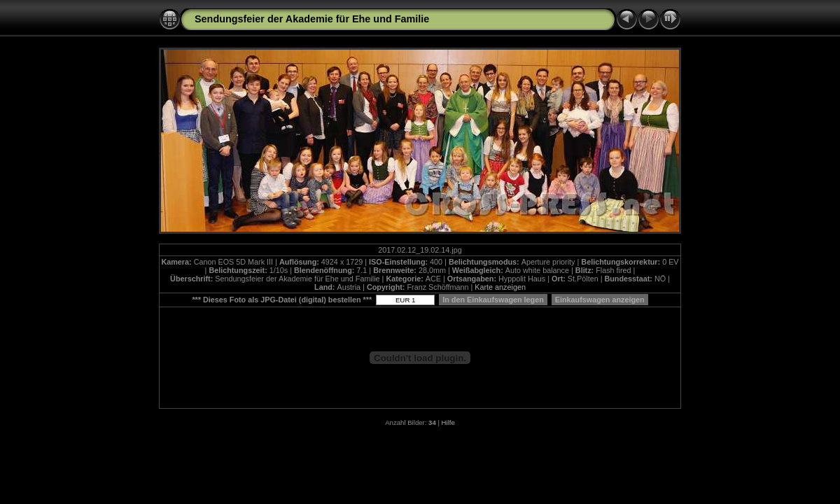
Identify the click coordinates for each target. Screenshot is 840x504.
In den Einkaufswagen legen (493, 300)
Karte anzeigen (500, 287)
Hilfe (448, 422)
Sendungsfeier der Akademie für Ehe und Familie (312, 19)
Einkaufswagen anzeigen (600, 300)
